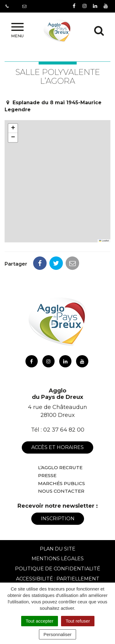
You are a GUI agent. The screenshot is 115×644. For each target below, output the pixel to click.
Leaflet (104, 241)
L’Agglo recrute (60, 467)
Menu (17, 31)
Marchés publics (61, 483)
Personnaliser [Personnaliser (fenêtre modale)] (58, 634)
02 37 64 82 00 (64, 430)
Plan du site (58, 549)
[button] (13, 128)
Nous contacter (61, 491)
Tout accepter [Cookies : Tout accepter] (40, 621)
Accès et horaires (57, 447)
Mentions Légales (58, 559)
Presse (47, 475)
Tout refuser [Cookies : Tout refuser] (78, 621)
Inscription (58, 519)
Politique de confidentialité (58, 569)
